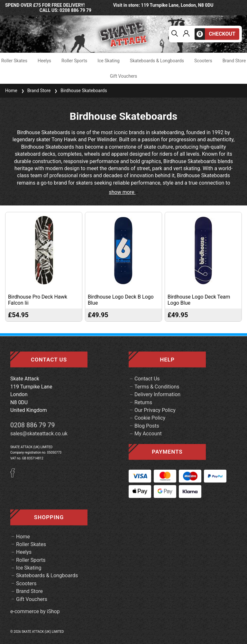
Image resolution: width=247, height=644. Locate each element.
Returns (143, 402)
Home (11, 91)
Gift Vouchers (124, 76)
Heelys (44, 61)
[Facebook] (15, 476)
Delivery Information (157, 394)
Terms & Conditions (157, 387)
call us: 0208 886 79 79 (65, 10)
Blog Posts (147, 426)
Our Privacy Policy (155, 410)
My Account (148, 434)
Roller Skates (14, 61)
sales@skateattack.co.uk (39, 434)
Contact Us (147, 379)
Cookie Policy (150, 418)
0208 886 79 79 (33, 425)
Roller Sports (74, 61)
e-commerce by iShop (35, 612)
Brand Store (234, 61)
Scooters (203, 61)
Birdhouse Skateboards (80, 91)
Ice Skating (109, 61)
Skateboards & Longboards (157, 61)
